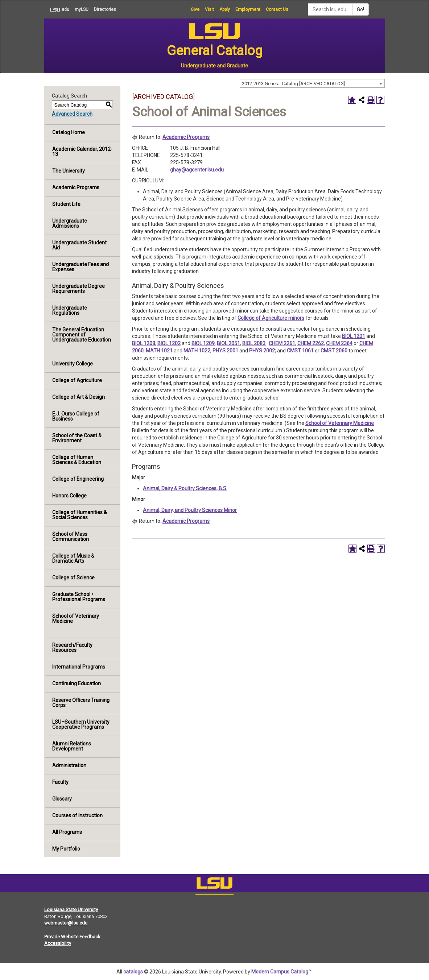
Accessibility (58, 943)
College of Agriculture (77, 380)
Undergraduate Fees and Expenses (81, 267)
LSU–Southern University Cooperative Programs (81, 724)
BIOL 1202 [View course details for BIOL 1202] (169, 343)
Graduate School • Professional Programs (79, 597)
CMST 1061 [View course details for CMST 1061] (300, 351)
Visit (209, 9)
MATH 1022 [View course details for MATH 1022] (197, 351)
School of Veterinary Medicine (76, 619)
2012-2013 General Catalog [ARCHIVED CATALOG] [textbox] (293, 84)
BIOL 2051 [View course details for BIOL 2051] (228, 343)
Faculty (60, 782)
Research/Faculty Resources (72, 648)
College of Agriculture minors (271, 318)
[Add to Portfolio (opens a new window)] (352, 100)
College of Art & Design (79, 397)
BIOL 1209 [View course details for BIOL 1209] (203, 343)
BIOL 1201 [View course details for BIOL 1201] (354, 336)
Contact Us (277, 9)
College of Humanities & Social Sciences (80, 515)
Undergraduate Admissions (70, 223)
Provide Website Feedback (72, 937)
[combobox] (312, 83)
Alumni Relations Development (72, 746)
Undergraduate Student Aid (79, 245)
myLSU (82, 9)
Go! (360, 9)
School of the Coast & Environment (77, 438)
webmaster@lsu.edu (66, 923)
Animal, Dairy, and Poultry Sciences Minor (190, 510)
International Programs (79, 667)
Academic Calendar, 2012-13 (82, 152)
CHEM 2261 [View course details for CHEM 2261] (282, 343)
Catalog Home (69, 132)
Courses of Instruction (77, 815)
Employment (248, 9)
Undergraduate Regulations (70, 310)
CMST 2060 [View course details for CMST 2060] (334, 351)
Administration (69, 765)
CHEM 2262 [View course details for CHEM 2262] (311, 343)
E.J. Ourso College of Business (76, 416)
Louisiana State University (71, 909)
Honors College (69, 496)
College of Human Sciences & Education (77, 460)
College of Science (73, 578)
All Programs (67, 832)
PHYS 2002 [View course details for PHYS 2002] (262, 351)
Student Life (66, 204)
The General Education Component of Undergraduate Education (82, 335)
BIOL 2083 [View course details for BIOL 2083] (254, 343)
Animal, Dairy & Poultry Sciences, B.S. (185, 488)
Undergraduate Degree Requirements (79, 289)
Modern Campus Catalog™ (281, 972)
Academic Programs (76, 187)
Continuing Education (77, 683)
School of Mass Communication (71, 537)
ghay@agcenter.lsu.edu (197, 170)
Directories (105, 9)
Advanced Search (72, 114)
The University (69, 171)
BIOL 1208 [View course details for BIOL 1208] (144, 343)
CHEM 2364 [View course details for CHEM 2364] (339, 343)
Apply (225, 9)
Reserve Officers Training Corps (81, 703)
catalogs (133, 972)
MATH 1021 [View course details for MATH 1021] (159, 351)
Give (195, 9)
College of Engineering (78, 479)
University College (73, 364)
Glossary (62, 799)
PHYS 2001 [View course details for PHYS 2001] (225, 351)
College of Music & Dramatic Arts (73, 558)
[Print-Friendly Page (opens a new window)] (371, 100)
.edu (57, 9)
